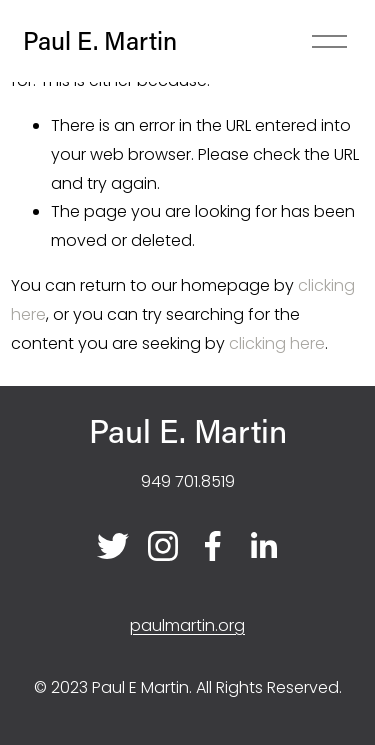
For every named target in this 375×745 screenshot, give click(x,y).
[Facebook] (213, 546)
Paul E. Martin (100, 40)
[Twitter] (113, 546)
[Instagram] (163, 546)
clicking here (277, 343)
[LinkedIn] (263, 546)
